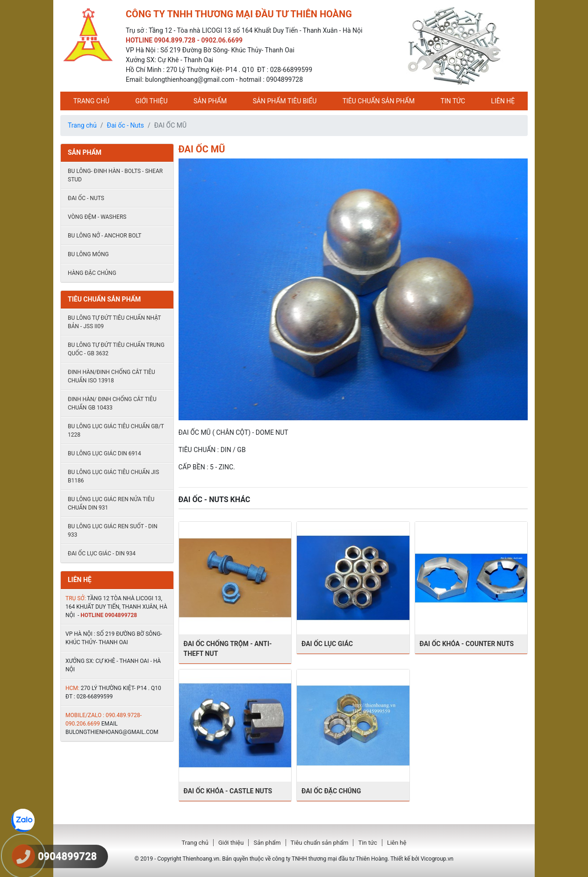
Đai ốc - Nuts (126, 125)
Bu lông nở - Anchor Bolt (105, 236)
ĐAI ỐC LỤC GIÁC (327, 644)
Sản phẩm (210, 101)
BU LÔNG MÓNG (88, 254)
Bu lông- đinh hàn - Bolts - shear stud (115, 175)
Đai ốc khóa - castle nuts (228, 791)
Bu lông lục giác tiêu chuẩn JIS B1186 (113, 476)
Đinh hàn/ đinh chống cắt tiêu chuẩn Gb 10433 (112, 403)
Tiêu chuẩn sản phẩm (379, 101)
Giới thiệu (151, 101)
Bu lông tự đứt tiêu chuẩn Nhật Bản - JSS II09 (114, 322)
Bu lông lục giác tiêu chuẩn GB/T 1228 (116, 431)
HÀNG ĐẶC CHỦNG (92, 273)
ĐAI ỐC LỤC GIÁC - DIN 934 (102, 554)
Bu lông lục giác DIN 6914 (104, 453)
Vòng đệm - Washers (97, 217)
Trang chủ (91, 101)
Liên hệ (503, 101)
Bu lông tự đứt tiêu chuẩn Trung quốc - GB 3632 (116, 349)
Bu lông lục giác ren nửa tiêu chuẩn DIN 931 (111, 503)
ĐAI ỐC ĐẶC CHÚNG (331, 791)
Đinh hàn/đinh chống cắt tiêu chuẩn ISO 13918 (111, 376)
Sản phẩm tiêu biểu (285, 101)
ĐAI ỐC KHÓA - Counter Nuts (467, 644)
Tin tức (453, 101)
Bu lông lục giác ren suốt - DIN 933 (113, 531)
